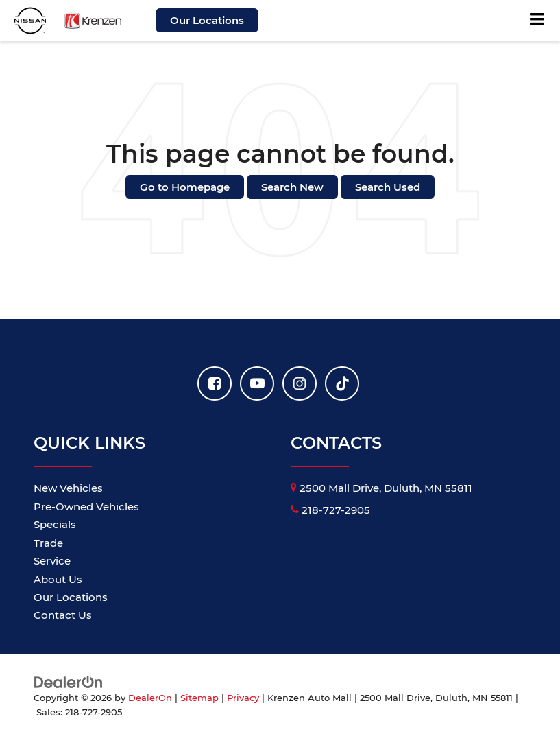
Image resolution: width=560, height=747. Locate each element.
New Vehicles (68, 488)
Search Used (388, 187)
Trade (48, 543)
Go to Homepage (185, 187)
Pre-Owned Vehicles (86, 507)
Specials (55, 524)
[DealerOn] (69, 681)
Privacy (243, 698)
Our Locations (207, 20)
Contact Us (63, 615)
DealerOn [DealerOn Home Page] (150, 698)
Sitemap (199, 698)
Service (52, 561)
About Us (58, 579)
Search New (292, 187)
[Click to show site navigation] (537, 21)
